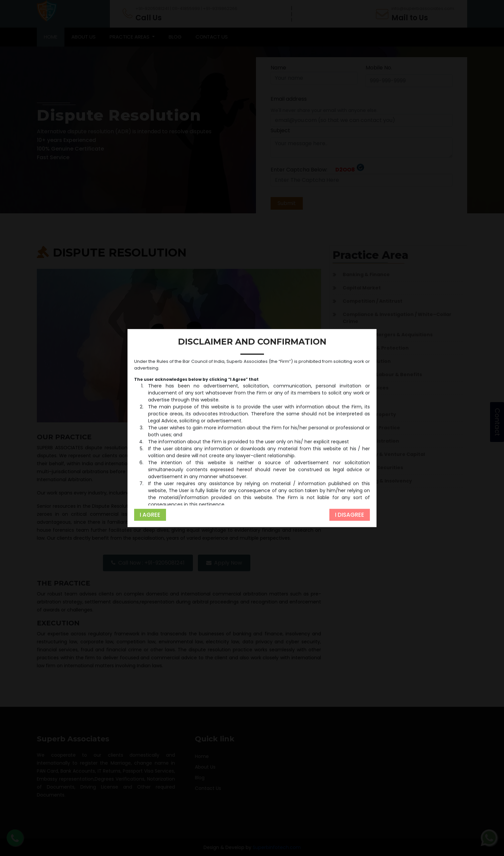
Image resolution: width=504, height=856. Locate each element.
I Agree (150, 515)
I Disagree (350, 515)
